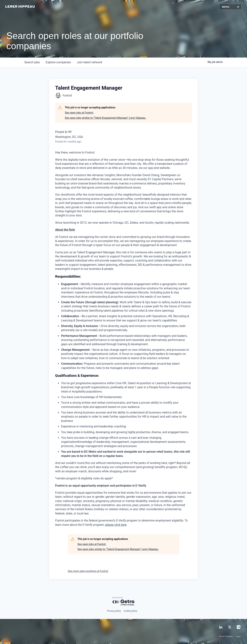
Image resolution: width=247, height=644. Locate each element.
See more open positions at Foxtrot (88, 571)
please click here (116, 525)
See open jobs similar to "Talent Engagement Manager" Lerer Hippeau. (105, 118)
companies (58, 62)
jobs (32, 62)
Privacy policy (114, 611)
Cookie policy (130, 611)
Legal (238, 636)
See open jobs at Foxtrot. (79, 113)
